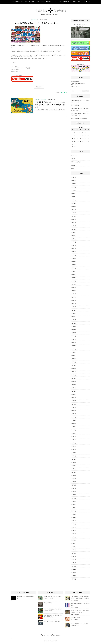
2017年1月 (73, 540)
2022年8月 (73, 323)
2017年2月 (73, 537)
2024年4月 (73, 258)
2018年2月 (73, 498)
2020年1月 (73, 424)
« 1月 (72, 147)
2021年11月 (74, 352)
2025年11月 (74, 197)
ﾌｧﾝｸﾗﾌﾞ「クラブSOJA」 (64, 2)
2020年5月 (73, 411)
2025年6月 (73, 213)
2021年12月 (74, 349)
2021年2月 (73, 381)
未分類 (72, 168)
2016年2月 (73, 576)
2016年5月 (73, 566)
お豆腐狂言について (17, 2)
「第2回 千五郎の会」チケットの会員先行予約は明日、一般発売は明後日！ (50, 104)
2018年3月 (73, 495)
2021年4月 (73, 375)
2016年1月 (73, 579)
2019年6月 (73, 446)
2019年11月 (74, 430)
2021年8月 (73, 362)
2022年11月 (74, 313)
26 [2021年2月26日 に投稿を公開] (86, 141)
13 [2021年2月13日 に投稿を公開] (88, 135)
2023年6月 (73, 291)
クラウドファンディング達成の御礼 (79, 118)
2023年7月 (73, 287)
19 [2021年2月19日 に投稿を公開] (86, 138)
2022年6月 (73, 330)
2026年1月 (73, 190)
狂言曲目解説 (76, 2)
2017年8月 (73, 518)
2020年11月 (74, 391)
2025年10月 (74, 200)
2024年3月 (73, 261)
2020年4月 (73, 414)
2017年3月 (73, 534)
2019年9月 (73, 437)
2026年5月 (73, 177)
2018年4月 (73, 492)
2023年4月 (73, 297)
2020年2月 (73, 420)
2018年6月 (73, 485)
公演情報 (73, 165)
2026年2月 (73, 187)
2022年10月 (74, 317)
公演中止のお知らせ (76, 617)
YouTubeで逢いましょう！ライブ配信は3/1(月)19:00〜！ (39, 23)
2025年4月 (73, 219)
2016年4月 (73, 569)
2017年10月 (74, 511)
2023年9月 (73, 281)
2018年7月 (73, 482)
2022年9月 (73, 320)
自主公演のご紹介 (30, 2)
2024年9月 (73, 242)
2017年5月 (73, 527)
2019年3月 (73, 456)
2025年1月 (73, 229)
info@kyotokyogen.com (80, 83)
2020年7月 (73, 404)
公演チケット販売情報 (40, 99)
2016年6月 (73, 563)
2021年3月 (73, 378)
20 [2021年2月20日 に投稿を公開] (88, 138)
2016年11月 (74, 547)
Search (86, 91)
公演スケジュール (50, 2)
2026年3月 (73, 184)
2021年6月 (73, 368)
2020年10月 (74, 394)
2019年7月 (73, 443)
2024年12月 (74, 232)
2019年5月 (73, 449)
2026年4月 (73, 181)
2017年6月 (73, 524)
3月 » (75, 147)
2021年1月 (73, 385)
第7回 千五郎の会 (75, 105)
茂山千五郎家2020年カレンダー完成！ (80, 624)
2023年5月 (73, 294)
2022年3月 (73, 339)
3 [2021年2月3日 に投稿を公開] (80, 133)
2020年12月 (74, 388)
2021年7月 (73, 365)
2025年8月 (73, 206)
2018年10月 (74, 472)
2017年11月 (74, 508)
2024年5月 (73, 255)
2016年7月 (73, 560)
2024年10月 (74, 239)
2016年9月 (73, 553)
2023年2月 (73, 304)
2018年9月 (73, 475)
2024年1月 (73, 268)
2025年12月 (74, 193)
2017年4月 (73, 530)
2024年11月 (74, 236)
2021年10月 (74, 355)
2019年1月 (73, 462)
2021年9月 (73, 359)
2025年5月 (73, 216)
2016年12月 (74, 543)
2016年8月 (73, 556)
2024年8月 (73, 245)
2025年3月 (73, 223)
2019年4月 (73, 453)
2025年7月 (73, 210)
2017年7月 (73, 521)
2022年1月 (73, 346)
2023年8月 (73, 284)
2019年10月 (74, 433)
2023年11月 (74, 274)
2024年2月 (73, 265)
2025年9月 (73, 203)
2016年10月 (74, 550)
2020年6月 (73, 407)
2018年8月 (73, 479)
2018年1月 (73, 501)
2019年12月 (74, 427)
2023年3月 (73, 300)
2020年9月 (73, 398)
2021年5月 (73, 372)
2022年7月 (73, 326)
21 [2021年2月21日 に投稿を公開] (72, 141)
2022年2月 (73, 343)
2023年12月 (74, 271)
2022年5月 (73, 333)
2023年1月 (73, 307)
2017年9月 (73, 514)
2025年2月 (73, 226)
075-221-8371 (77, 85)
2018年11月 (74, 469)
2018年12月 (74, 466)
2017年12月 (74, 505)
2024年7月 (73, 249)
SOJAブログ (34, 20)
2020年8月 (73, 401)
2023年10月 (74, 278)
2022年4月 (73, 336)
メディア (73, 159)
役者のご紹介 (40, 2)
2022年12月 (74, 310)
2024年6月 (73, 252)
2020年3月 (73, 417)
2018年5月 (73, 488)
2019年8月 (73, 440)
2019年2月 (73, 459)
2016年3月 (73, 573)
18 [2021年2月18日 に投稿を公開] (83, 138)
